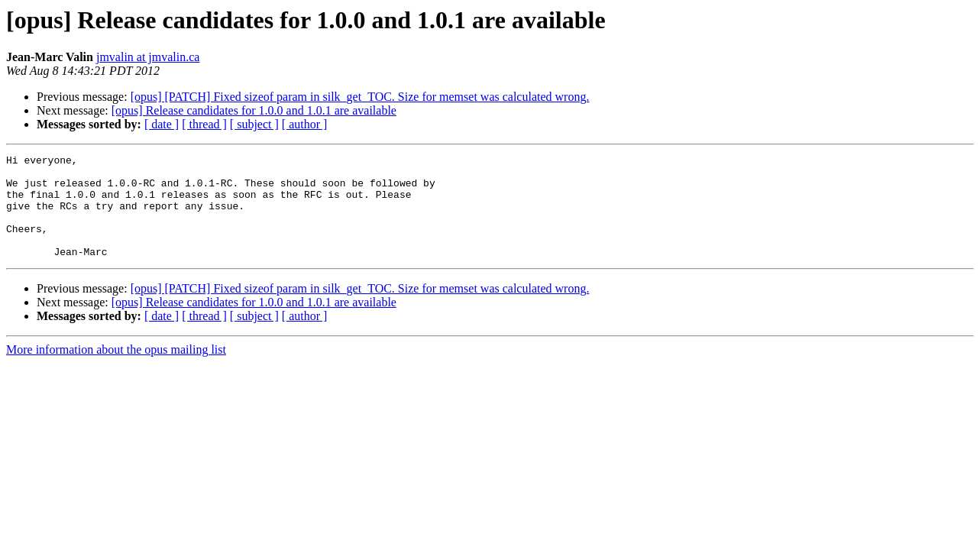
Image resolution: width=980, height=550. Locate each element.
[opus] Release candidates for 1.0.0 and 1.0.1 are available (254, 110)
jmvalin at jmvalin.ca (148, 57)
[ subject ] (254, 124)
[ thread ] (204, 124)
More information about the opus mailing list (116, 370)
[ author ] (305, 124)
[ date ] (162, 124)
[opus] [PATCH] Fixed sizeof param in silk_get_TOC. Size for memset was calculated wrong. (360, 97)
